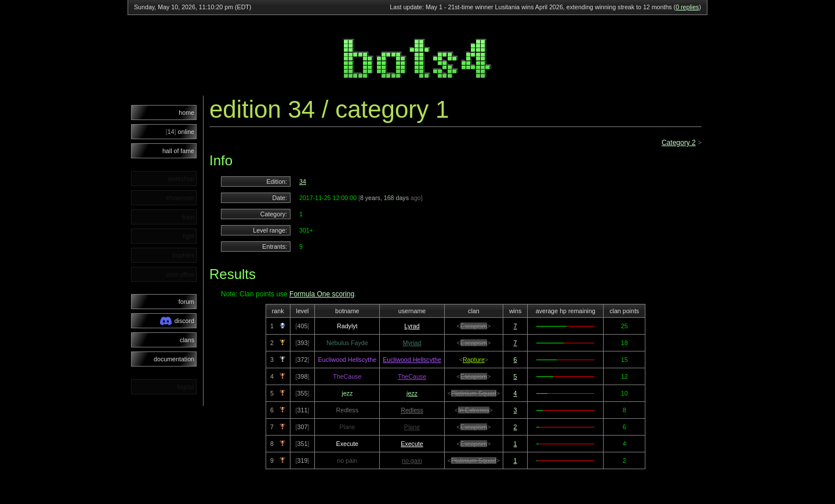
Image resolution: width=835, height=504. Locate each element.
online (180, 132)
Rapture (474, 360)
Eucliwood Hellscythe (412, 360)
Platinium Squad (474, 393)
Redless (412, 410)
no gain (412, 461)
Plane (412, 427)
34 (303, 182)
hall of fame (178, 151)
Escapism (474, 326)
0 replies (687, 7)
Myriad (412, 343)
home (186, 113)
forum (186, 302)
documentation (174, 359)
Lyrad (412, 326)
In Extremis (473, 410)
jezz (412, 393)
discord (177, 321)
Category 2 (679, 143)
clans (187, 340)
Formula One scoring (322, 294)
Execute (412, 444)
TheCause (412, 376)
